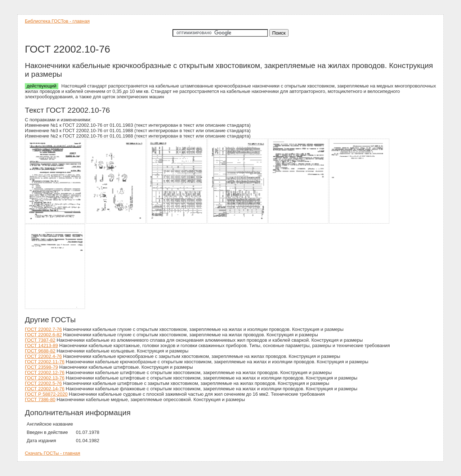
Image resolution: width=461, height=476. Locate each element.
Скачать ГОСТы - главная (53, 453)
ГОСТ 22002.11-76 (45, 362)
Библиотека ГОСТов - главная (57, 21)
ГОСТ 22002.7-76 (43, 329)
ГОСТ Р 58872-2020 (46, 394)
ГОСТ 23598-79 (41, 367)
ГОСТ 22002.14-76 (45, 389)
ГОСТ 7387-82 (40, 340)
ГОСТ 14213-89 (41, 345)
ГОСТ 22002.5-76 (43, 383)
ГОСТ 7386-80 (40, 399)
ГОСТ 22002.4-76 (43, 356)
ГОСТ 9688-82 (40, 351)
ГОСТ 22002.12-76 (45, 372)
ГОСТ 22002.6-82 (43, 335)
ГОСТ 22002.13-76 (45, 378)
